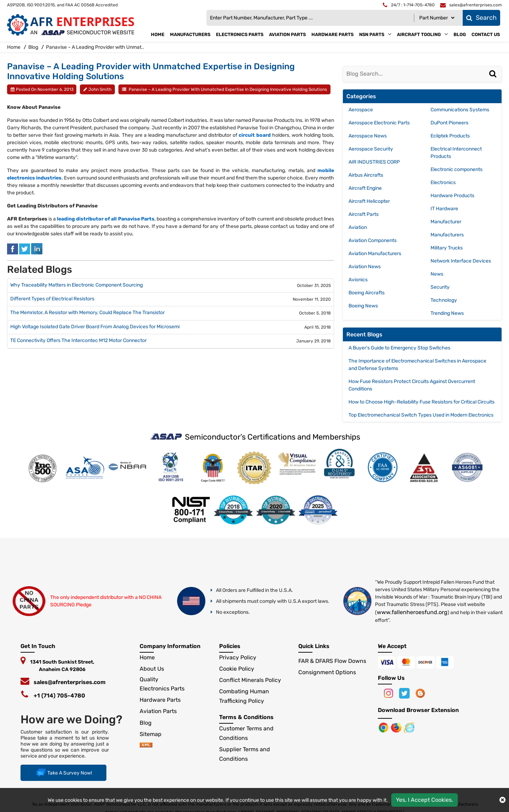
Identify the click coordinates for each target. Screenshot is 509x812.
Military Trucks (447, 248)
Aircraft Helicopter (369, 201)
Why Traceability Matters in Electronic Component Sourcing (77, 285)
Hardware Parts (332, 34)
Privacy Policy (238, 657)
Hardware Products (452, 196)
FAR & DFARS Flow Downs (332, 661)
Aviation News (365, 267)
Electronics (443, 183)
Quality (149, 679)
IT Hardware (444, 209)
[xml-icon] (146, 745)
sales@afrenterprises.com (70, 682)
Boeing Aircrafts (367, 293)
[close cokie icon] (502, 800)
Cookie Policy (237, 669)
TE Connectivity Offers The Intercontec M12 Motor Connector (78, 341)
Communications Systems (460, 110)
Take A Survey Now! (63, 773)
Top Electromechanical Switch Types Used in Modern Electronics (421, 415)
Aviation (358, 227)
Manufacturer (446, 222)
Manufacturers (190, 34)
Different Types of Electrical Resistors (52, 299)
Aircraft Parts (364, 214)
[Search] (494, 81)
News (437, 274)
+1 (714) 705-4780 (59, 696)
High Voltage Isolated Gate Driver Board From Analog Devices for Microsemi (95, 327)
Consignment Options (327, 672)
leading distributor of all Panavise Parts (106, 219)
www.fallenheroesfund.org (412, 612)
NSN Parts (372, 34)
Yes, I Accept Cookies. (425, 800)
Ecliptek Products (450, 136)
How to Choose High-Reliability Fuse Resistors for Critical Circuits (422, 402)
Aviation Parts (287, 34)
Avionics (358, 280)
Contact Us (486, 34)
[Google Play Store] (397, 727)
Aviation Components (373, 240)
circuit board (255, 135)
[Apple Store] (384, 727)
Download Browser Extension (418, 710)
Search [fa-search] (481, 18)
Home (158, 34)
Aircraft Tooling (419, 34)
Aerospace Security (371, 149)
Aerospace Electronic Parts (379, 123)
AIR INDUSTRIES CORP (374, 162)
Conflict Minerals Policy (250, 680)
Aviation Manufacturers (375, 254)
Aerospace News (368, 136)
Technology (444, 300)
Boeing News (363, 306)
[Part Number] (437, 18)
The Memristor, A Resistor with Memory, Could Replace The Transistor (87, 313)
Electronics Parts (240, 34)
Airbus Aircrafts (366, 175)
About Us (152, 669)
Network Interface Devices (461, 261)
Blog (460, 34)
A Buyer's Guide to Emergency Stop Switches (399, 348)
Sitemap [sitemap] (153, 734)
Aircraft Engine (365, 188)
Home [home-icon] (14, 47)
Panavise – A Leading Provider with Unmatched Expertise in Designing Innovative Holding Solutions (228, 89)
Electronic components (457, 169)
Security (440, 287)
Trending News (447, 313)
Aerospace (361, 110)
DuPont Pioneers (449, 123)
